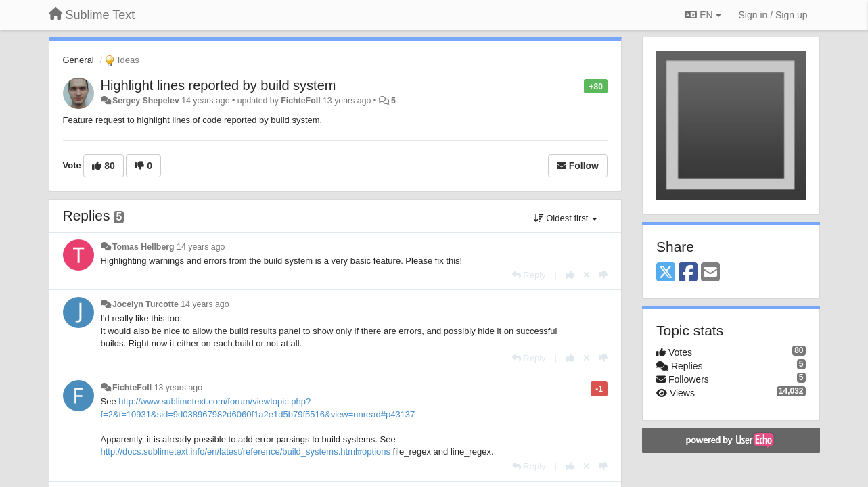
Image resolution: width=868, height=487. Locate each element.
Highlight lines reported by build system (219, 85)
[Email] (710, 273)
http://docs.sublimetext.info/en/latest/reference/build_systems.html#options (246, 451)
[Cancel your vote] (587, 275)
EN (703, 15)
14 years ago (201, 247)
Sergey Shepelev (146, 101)
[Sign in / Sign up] (773, 15)
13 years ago (178, 388)
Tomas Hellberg (143, 247)
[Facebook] (688, 273)
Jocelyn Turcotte (145, 304)
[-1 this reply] (603, 275)
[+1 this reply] (570, 275)
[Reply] (529, 275)
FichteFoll (300, 101)
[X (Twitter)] (666, 273)
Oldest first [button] (566, 218)
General (78, 60)
